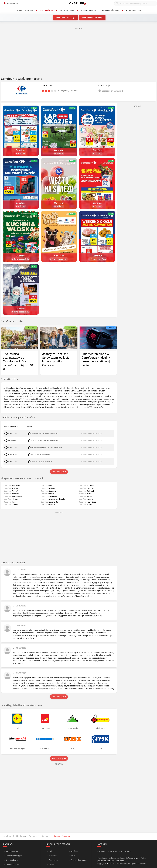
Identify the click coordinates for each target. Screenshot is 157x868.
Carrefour (45, 836)
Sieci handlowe (12, 860)
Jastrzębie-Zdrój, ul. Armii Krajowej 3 (45, 440)
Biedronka (53, 856)
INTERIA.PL (111, 864)
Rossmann (53, 860)
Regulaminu (132, 858)
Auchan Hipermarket (79, 860)
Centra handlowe (12, 864)
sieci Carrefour (18, 417)
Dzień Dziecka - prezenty (92, 18)
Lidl (50, 851)
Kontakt (102, 851)
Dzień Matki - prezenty (65, 18)
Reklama (113, 851)
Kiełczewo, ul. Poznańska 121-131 (44, 433)
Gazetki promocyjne (14, 856)
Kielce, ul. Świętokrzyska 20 (41, 461)
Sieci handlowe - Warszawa (26, 836)
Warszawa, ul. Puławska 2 (41, 454)
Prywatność (126, 851)
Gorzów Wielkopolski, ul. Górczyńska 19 (46, 447)
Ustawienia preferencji (115, 861)
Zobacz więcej (59, 472)
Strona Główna (12, 851)
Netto (73, 856)
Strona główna (6, 836)
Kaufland (75, 851)
